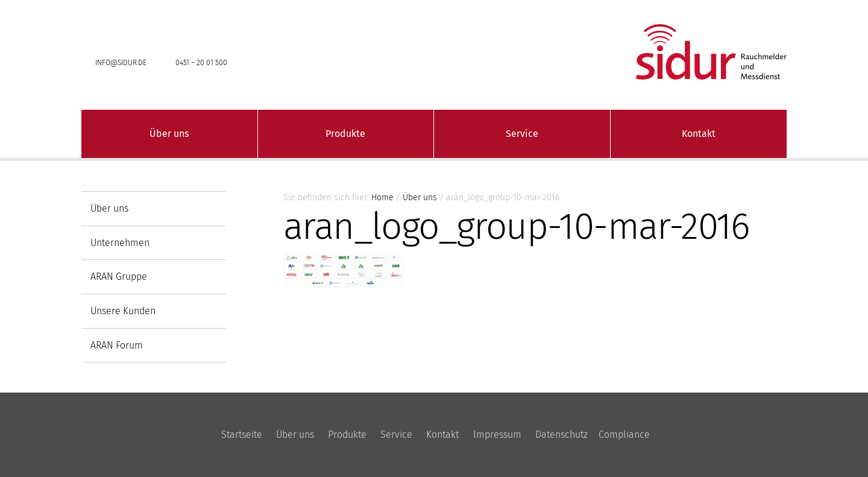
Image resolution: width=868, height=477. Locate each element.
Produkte (345, 134)
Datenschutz (561, 434)
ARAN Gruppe (119, 276)
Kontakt (699, 134)
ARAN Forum (117, 345)
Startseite (242, 434)
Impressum (497, 434)
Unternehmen (120, 243)
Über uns (169, 134)
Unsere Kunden (123, 311)
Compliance (624, 434)
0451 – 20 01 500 (201, 63)
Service (522, 134)
